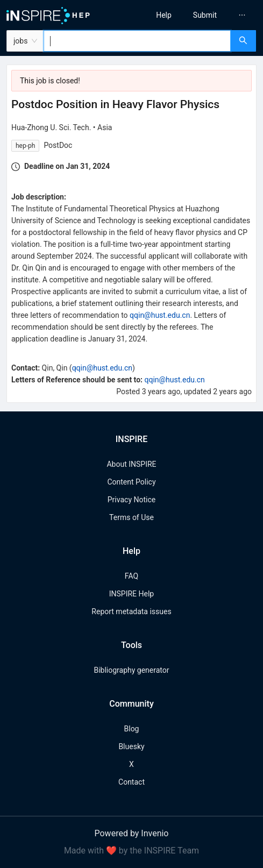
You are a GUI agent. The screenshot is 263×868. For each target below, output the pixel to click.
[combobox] (137, 41)
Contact (131, 782)
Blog (132, 729)
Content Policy (131, 482)
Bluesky (131, 746)
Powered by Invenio (132, 833)
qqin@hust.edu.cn (160, 315)
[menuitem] (164, 15)
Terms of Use (131, 517)
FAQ (131, 576)
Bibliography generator (131, 670)
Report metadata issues (131, 611)
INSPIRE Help (131, 594)
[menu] (200, 15)
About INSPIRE (131, 464)
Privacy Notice (131, 500)
